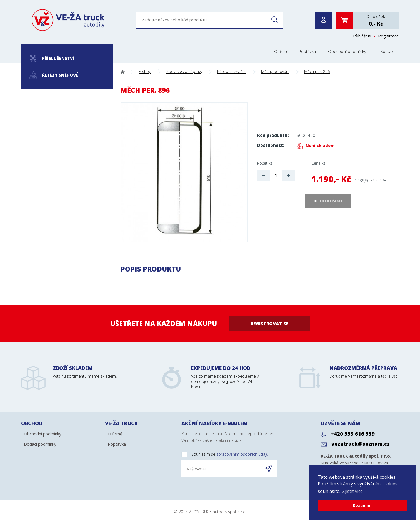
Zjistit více (352, 491)
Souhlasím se (225, 454)
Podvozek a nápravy (184, 72)
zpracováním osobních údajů (242, 454)
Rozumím (362, 505)
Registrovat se (270, 324)
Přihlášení (362, 36)
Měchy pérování (275, 72)
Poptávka (307, 51)
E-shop (145, 72)
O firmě (281, 51)
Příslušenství (52, 58)
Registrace (388, 36)
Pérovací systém (232, 72)
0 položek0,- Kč (376, 20)
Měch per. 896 (317, 72)
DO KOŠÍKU (331, 201)
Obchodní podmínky (347, 51)
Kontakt (388, 51)
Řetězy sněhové (54, 75)
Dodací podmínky (40, 444)
